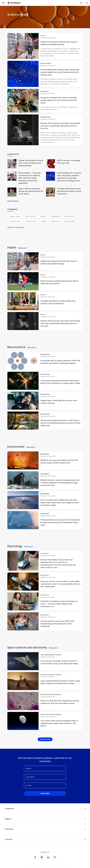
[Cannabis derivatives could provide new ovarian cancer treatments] (51, 192)
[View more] (23, 248)
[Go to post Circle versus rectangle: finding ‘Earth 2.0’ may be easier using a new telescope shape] (45, 661)
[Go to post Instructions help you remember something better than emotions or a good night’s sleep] (45, 381)
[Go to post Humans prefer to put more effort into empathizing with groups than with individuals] (45, 621)
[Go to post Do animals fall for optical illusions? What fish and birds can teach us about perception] (45, 361)
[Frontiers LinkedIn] (48, 857)
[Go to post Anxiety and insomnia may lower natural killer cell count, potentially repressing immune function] (45, 130)
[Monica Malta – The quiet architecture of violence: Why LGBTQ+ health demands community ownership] (13, 178)
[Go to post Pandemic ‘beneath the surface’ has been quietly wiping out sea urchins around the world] (45, 101)
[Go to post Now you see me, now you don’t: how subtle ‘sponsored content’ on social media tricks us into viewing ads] (45, 582)
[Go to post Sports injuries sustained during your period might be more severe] (45, 281)
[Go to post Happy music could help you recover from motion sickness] (45, 401)
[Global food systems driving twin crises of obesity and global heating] (13, 164)
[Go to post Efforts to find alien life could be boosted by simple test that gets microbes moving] (45, 701)
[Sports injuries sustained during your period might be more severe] (13, 192)
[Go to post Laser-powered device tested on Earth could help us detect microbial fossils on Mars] (45, 681)
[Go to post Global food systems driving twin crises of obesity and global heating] (45, 46)
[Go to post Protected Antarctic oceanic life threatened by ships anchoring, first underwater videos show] (45, 520)
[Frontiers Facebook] (35, 857)
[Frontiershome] (14, 3)
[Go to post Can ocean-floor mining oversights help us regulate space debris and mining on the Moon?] (45, 721)
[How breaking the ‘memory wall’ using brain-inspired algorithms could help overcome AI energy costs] (51, 178)
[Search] (81, 3)
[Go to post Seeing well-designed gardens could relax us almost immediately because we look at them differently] (45, 421)
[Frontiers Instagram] (55, 857)
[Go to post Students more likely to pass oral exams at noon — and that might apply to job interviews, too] (45, 601)
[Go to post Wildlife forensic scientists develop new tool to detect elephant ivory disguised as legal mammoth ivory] (45, 480)
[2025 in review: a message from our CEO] (51, 164)
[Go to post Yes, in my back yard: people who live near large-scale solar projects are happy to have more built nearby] (45, 500)
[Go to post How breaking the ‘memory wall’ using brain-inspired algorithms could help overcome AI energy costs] (45, 74)
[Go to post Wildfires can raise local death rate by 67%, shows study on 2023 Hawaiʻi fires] (45, 460)
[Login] (87, 3)
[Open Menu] (3, 3)
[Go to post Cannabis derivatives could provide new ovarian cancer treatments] (45, 301)
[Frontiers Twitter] (42, 857)
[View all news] (14, 201)
